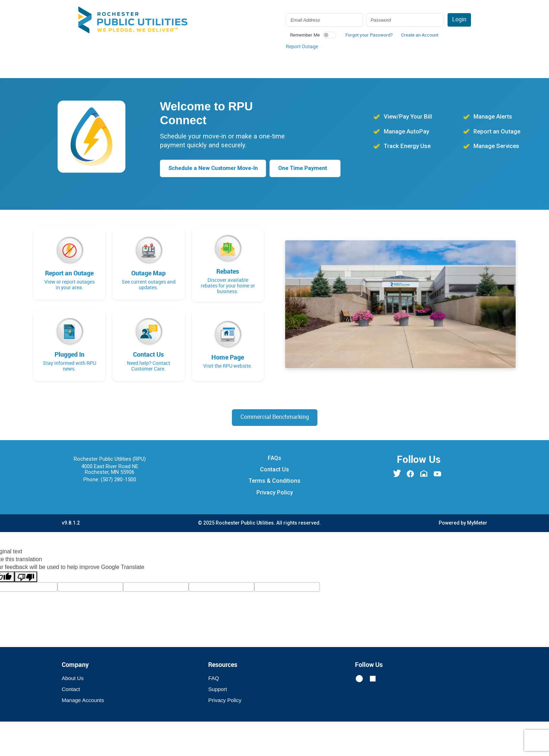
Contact (71, 689)
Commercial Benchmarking (275, 418)
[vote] (287, 587)
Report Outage (302, 47)
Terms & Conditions (274, 481)
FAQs (274, 458)
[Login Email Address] (325, 20)
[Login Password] (405, 20)
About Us (73, 678)
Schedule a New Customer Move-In (215, 168)
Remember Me (305, 35)
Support (218, 689)
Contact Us (274, 470)
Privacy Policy (275, 492)
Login (459, 20)
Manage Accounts (83, 700)
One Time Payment (307, 168)
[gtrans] (221, 587)
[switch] (329, 35)
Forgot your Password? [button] (369, 35)
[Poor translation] (26, 577)
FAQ (213, 678)
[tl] (90, 587)
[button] (420, 37)
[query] (156, 587)
